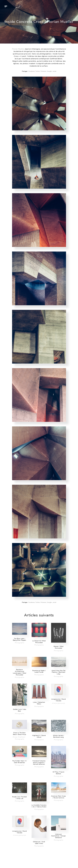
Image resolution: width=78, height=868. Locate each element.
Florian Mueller (18, 49)
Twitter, (38, 71)
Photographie (19, 643)
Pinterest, (44, 71)
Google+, (50, 71)
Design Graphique (19, 737)
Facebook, (32, 71)
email (55, 71)
